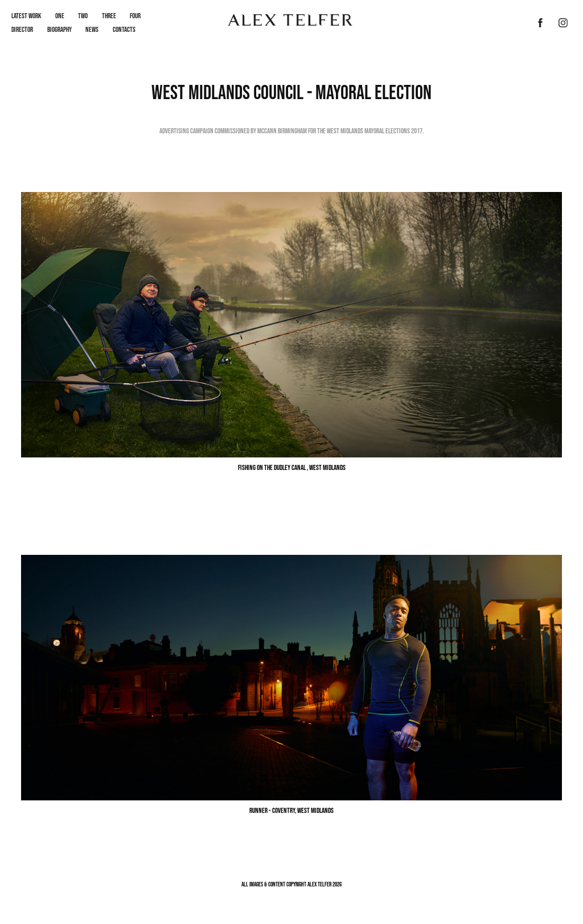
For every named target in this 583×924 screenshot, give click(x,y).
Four (135, 16)
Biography (59, 29)
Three (109, 16)
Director (22, 29)
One (60, 16)
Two (83, 16)
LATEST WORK (26, 16)
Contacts (124, 29)
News (92, 29)
